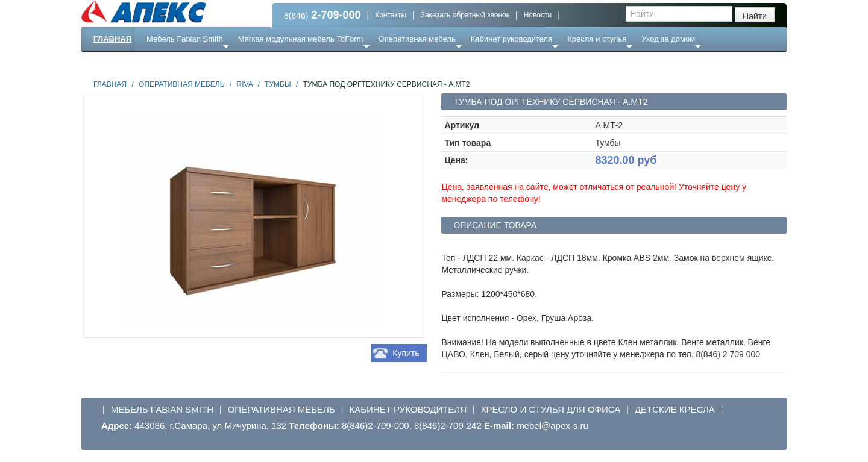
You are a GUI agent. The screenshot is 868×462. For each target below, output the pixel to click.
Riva (245, 84)
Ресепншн (212, 63)
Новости (538, 15)
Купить (406, 353)
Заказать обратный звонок (465, 15)
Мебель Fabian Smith (185, 39)
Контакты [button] (391, 15)
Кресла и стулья (597, 39)
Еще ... (166, 63)
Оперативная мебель (417, 39)
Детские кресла (675, 409)
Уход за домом (668, 39)
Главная (112, 39)
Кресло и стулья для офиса (551, 409)
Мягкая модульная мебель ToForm (301, 39)
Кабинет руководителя (511, 39)
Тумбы (278, 84)
